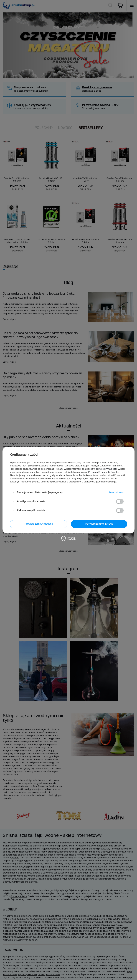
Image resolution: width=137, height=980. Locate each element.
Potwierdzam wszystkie (99, 524)
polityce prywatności (106, 469)
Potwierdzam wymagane (38, 524)
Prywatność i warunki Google (103, 472)
